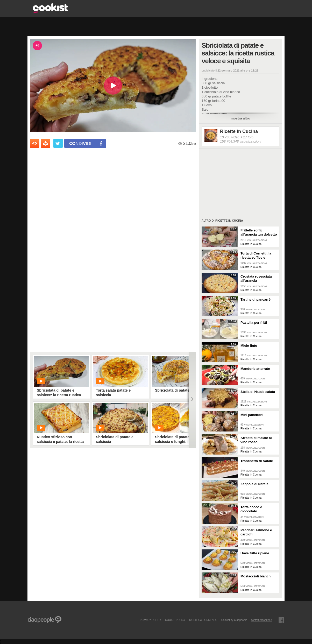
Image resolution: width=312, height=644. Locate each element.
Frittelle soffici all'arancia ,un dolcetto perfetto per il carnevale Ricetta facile (259, 232)
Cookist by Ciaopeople (234, 620)
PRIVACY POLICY (150, 620)
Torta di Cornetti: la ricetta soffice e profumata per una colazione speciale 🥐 (258, 256)
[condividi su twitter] (58, 143)
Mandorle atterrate (255, 369)
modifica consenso (203, 620)
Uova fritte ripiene (255, 553)
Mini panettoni (252, 415)
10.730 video (230, 137)
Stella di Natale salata (258, 392)
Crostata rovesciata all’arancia (256, 278)
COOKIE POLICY (175, 620)
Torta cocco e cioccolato (251, 509)
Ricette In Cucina (239, 131)
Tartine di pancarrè (256, 299)
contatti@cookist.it (262, 620)
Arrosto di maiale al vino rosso (256, 440)
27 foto (248, 137)
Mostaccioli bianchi (256, 576)
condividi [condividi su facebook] (80, 143)
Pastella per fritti (254, 323)
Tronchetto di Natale (257, 461)
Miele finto (249, 346)
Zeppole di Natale (254, 484)
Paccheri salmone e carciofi (256, 532)
